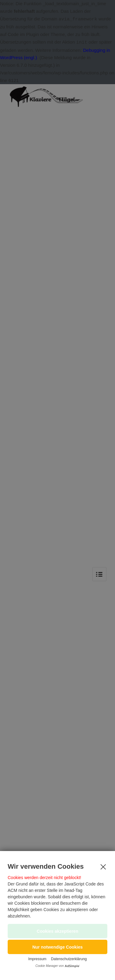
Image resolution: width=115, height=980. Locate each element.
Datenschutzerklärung (69, 959)
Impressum (37, 959)
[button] (57, 947)
